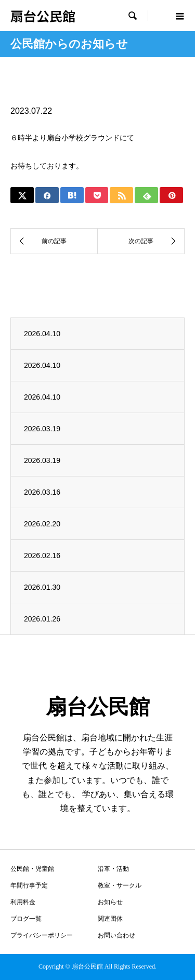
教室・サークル (120, 885)
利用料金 (23, 902)
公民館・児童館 (32, 869)
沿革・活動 (113, 869)
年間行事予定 (29, 885)
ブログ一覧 (26, 919)
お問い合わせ (116, 935)
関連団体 (110, 919)
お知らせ (110, 902)
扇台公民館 (43, 16)
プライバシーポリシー (42, 935)
